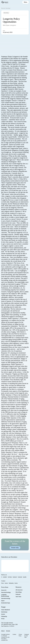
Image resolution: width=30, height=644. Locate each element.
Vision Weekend (6, 610)
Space (3, 601)
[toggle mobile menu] (25, 2)
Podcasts (18, 594)
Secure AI (4, 590)
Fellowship (11, 583)
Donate (8, 631)
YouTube (10, 577)
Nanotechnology (6, 598)
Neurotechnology (6, 592)
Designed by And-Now (27, 636)
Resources (3, 8)
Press (3, 583)
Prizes (3, 619)
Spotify (25, 577)
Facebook (20, 577)
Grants (6, 583)
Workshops (4, 612)
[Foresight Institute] (5, 2)
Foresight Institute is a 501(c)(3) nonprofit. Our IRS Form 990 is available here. (5, 637)
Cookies (14, 634)
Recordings (8, 8)
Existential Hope (6, 603)
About (3, 631)
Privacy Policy (20, 635)
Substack (15, 577)
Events (16, 583)
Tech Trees (18, 597)
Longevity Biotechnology (5, 595)
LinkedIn (5, 577)
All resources (19, 590)
